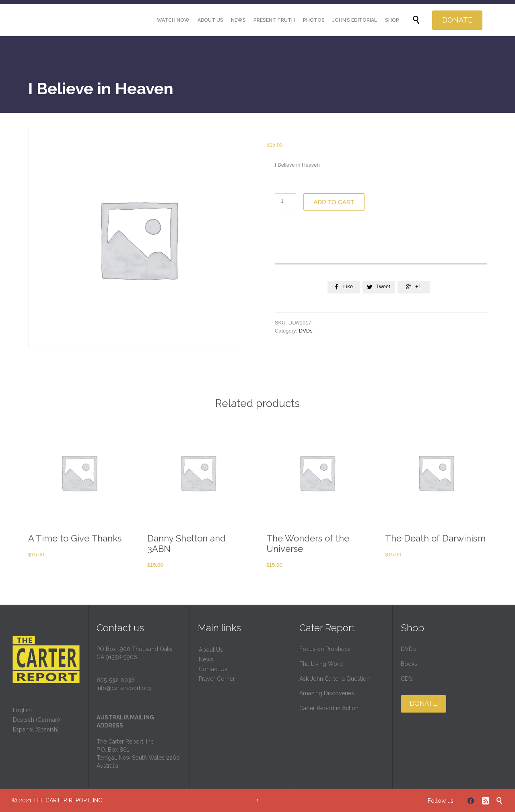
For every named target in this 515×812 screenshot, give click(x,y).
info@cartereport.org (124, 688)
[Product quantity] (285, 201)
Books (409, 664)
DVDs (306, 331)
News (206, 659)
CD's (407, 679)
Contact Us (213, 669)
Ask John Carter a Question (335, 679)
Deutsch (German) (36, 720)
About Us (211, 650)
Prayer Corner (217, 679)
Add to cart (334, 202)
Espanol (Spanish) (36, 729)
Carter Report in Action (329, 708)
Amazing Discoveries (327, 693)
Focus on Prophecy (325, 649)
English (22, 710)
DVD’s (408, 649)
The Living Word (321, 664)
